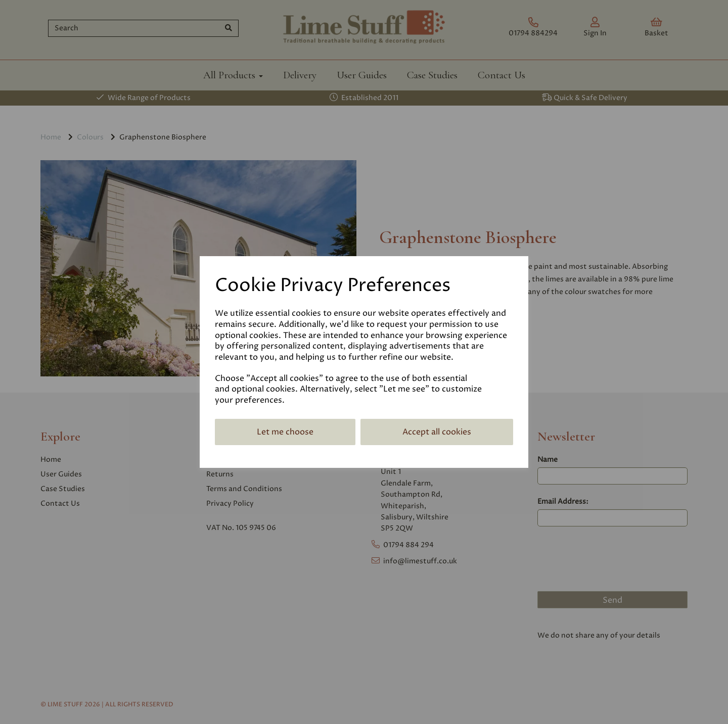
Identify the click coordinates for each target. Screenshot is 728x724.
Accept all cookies (437, 432)
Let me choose (285, 432)
